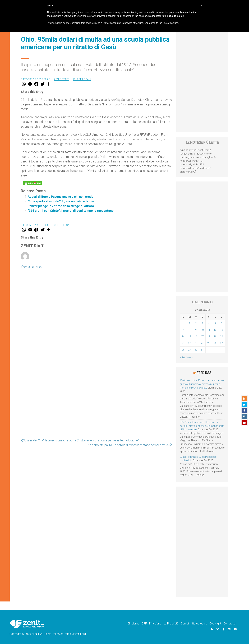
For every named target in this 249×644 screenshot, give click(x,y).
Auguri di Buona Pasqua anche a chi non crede (61, 197)
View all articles (31, 266)
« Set (182, 357)
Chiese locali (82, 79)
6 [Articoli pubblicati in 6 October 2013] (222, 323)
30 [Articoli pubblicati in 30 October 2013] (196, 350)
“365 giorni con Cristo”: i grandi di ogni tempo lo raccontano (71, 211)
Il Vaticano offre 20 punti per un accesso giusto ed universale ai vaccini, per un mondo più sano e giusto (202, 384)
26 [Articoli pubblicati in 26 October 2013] (215, 343)
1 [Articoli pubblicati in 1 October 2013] (190, 323)
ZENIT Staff (62, 79)
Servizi (185, 624)
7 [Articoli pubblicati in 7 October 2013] (183, 330)
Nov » (189, 357)
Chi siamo (133, 624)
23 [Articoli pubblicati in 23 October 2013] (196, 343)
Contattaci (230, 624)
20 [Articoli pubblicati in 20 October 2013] (222, 337)
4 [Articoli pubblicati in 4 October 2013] (209, 323)
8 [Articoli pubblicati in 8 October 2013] (190, 330)
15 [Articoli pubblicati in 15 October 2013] (190, 337)
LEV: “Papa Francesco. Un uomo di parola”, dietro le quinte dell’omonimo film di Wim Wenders (202, 426)
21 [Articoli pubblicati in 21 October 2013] (183, 343)
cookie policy (176, 16)
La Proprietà (171, 624)
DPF (144, 624)
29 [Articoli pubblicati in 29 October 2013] (190, 350)
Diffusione (155, 624)
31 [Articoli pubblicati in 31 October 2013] (202, 350)
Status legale (199, 624)
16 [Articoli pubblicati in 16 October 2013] (196, 337)
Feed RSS (204, 373)
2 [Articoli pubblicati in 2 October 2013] (196, 323)
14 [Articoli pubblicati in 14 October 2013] (183, 337)
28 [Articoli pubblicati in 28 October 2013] (183, 350)
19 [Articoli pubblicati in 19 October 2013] (215, 337)
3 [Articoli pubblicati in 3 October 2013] (202, 323)
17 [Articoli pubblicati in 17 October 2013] (202, 337)
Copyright (215, 624)
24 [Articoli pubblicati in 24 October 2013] (202, 343)
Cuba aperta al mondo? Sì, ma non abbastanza (61, 201)
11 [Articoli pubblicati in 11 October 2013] (209, 330)
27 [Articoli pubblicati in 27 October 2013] (222, 343)
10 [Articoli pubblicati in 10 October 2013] (202, 330)
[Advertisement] (96, 407)
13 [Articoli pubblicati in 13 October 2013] (222, 330)
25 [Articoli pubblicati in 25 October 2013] (209, 343)
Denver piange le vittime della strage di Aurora (61, 206)
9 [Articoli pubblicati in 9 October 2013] (196, 330)
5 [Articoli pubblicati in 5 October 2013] (215, 323)
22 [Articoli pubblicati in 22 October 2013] (190, 343)
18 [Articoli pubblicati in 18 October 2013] (209, 337)
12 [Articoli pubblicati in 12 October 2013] (215, 330)
